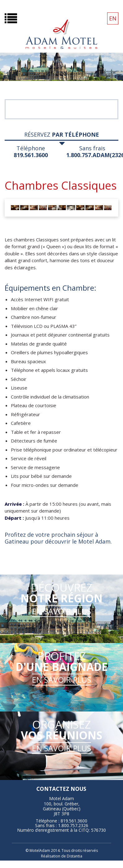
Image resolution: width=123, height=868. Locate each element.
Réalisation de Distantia (62, 856)
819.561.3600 (31, 155)
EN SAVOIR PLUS (61, 611)
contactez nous (61, 789)
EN (113, 18)
